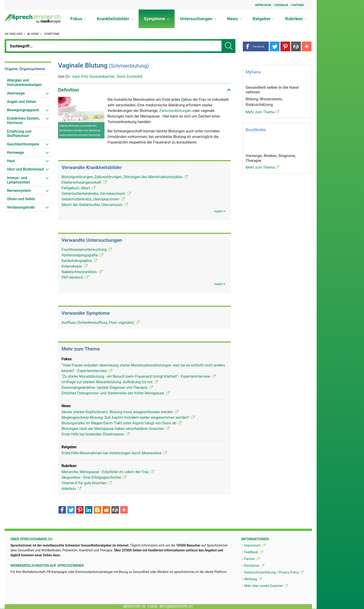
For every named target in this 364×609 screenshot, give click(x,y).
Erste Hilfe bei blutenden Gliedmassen (96, 434)
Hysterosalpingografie (82, 255)
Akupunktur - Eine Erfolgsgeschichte (94, 477)
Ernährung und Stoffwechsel (19, 134)
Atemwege (16, 93)
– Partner (250, 559)
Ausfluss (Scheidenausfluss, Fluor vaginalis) (101, 323)
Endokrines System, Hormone (23, 121)
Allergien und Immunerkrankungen (24, 82)
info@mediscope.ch (176, 606)
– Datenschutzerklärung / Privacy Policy (272, 572)
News (234, 19)
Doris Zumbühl (129, 77)
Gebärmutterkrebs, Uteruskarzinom (93, 199)
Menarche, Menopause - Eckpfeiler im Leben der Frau (108, 472)
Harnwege (15, 152)
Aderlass (71, 489)
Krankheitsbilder (115, 19)
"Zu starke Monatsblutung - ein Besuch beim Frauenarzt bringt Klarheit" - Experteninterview (139, 376)
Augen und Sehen (22, 102)
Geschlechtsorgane (23, 144)
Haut (11, 161)
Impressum (263, 5)
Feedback (281, 5)
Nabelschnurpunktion (82, 272)
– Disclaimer (253, 566)
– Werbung (252, 579)
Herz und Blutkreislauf (26, 169)
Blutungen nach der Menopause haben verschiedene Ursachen (116, 429)
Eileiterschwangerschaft (84, 182)
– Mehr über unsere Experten (265, 586)
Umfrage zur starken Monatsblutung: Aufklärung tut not (110, 382)
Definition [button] (69, 90)
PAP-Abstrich (75, 277)
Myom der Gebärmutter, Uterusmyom (95, 205)
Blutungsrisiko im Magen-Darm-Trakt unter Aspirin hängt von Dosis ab (122, 423)
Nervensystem (19, 191)
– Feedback (252, 552)
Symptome (157, 19)
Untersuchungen (198, 19)
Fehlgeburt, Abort (79, 188)
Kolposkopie (75, 266)
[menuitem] (28, 83)
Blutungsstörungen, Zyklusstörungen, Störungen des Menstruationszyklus (125, 177)
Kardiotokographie (79, 261)
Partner (298, 5)
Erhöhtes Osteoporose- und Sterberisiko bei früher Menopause (116, 393)
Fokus (78, 19)
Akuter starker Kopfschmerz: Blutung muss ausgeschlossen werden (120, 412)
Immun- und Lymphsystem (19, 180)
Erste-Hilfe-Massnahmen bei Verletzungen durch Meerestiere (114, 453)
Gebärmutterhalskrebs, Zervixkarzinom (96, 194)
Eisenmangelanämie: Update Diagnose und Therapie (107, 388)
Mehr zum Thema (262, 112)
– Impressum (253, 545)
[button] (256, 46)
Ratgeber (263, 19)
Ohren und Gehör (21, 199)
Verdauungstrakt (21, 207)
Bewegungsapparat (23, 110)
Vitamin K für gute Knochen (87, 483)
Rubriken (296, 19)
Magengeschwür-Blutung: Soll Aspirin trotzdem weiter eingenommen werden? (128, 417)
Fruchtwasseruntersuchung (87, 250)
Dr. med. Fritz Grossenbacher (90, 77)
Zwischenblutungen (176, 111)
